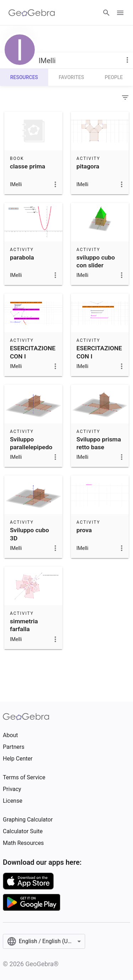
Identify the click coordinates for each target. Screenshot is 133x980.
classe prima (27, 166)
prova (84, 530)
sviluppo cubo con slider (96, 261)
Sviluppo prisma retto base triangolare (99, 447)
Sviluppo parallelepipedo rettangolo (31, 447)
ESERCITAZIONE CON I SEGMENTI (33, 356)
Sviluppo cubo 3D (29, 534)
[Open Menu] (120, 13)
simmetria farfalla (24, 625)
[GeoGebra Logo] (32, 13)
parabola (22, 257)
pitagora (88, 166)
